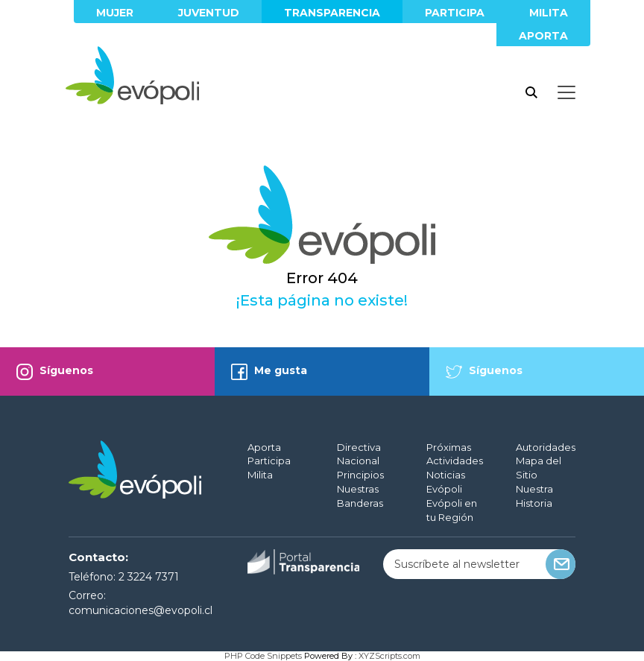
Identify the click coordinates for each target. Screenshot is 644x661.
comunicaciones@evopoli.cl (141, 610)
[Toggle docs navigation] (566, 92)
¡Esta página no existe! (322, 300)
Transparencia (332, 13)
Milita (549, 13)
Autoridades (546, 447)
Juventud (209, 13)
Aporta (543, 36)
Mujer (115, 13)
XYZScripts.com (389, 656)
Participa (455, 13)
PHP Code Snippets (263, 656)
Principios (360, 475)
